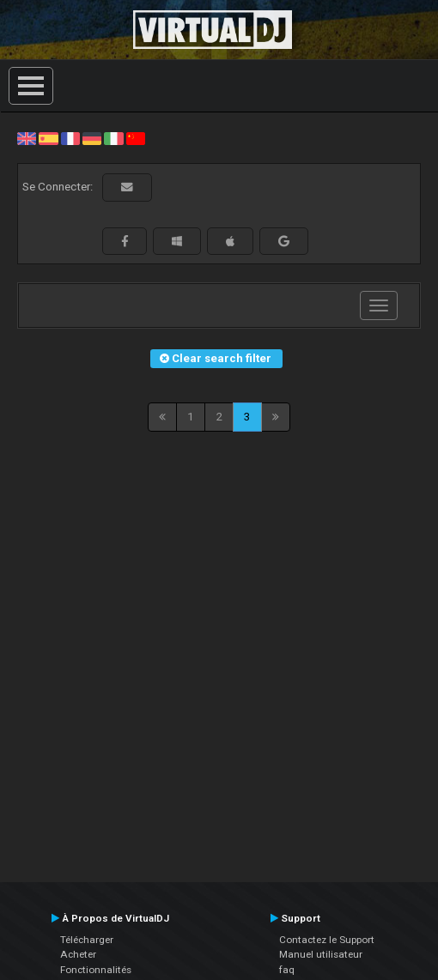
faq (287, 970)
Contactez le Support (327, 940)
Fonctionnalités (96, 970)
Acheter (78, 954)
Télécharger (87, 940)
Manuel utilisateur (321, 954)
